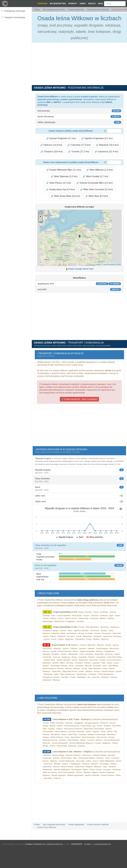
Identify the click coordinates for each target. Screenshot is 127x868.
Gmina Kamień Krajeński (98, 10)
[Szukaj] (115, 4)
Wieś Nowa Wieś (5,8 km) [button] (65, 196)
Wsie (100, 4)
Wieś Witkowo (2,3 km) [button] (99, 170)
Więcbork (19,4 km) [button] (107, 145)
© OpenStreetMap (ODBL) (112, 264)
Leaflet (98, 264)
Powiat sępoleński (76, 10)
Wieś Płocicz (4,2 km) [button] (59, 183)
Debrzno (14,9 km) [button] (51, 145)
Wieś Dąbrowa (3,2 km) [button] (64, 176)
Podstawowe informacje (15, 11)
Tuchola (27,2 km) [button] (79, 152)
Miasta (92, 4)
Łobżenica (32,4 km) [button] (106, 152)
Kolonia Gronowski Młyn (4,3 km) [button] (94, 183)
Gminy (83, 4)
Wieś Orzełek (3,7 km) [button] (95, 176)
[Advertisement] (16, 37)
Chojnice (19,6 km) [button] (52, 152)
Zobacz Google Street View (81, 269)
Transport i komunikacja (15, 17)
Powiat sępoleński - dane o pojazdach (79, 399)
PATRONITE (77, 844)
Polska (37, 10)
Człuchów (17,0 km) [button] (79, 145)
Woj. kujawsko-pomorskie (54, 10)
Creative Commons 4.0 (35, 844)
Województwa (58, 4)
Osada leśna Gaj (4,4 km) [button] (60, 190)
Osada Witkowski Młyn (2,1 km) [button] (64, 170)
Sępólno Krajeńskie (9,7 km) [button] (97, 138)
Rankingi (43, 4)
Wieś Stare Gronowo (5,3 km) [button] (97, 190)
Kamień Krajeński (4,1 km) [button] (61, 138)
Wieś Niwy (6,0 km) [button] (97, 196)
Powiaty (73, 4)
